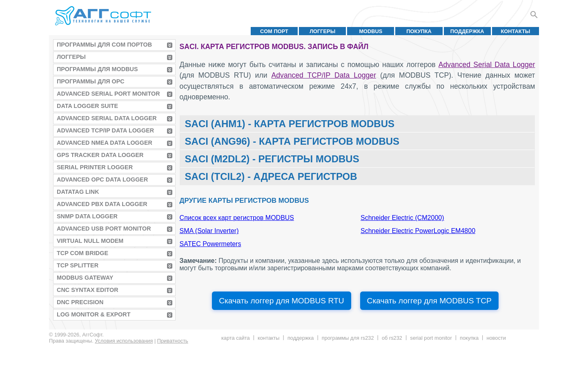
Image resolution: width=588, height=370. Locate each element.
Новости (496, 338)
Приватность (173, 341)
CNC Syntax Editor (88, 290)
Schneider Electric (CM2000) (402, 218)
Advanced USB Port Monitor (104, 229)
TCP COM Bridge (82, 253)
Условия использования (124, 341)
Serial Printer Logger (95, 167)
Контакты (516, 31)
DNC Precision (80, 302)
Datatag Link (78, 192)
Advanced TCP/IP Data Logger (105, 130)
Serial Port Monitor (431, 338)
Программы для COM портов (104, 45)
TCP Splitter (78, 265)
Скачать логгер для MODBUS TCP (429, 301)
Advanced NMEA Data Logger (105, 143)
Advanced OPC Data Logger (102, 179)
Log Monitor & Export (94, 314)
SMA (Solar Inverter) (209, 231)
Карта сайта (236, 338)
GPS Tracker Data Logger (100, 155)
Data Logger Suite (87, 106)
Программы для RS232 (348, 338)
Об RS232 (392, 338)
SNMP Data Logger (87, 216)
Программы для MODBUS (97, 69)
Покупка (419, 31)
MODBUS (371, 31)
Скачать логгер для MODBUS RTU (281, 301)
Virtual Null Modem (90, 241)
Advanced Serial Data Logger (107, 118)
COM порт (274, 31)
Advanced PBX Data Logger (102, 204)
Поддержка (467, 31)
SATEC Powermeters (210, 244)
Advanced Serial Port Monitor (108, 94)
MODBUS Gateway (85, 278)
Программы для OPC (91, 81)
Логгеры (322, 31)
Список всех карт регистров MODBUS (237, 218)
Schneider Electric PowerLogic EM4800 (418, 231)
